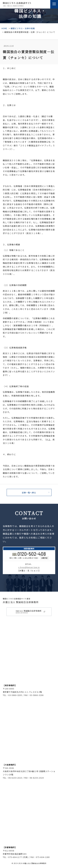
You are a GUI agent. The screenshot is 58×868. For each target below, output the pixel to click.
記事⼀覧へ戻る (29, 493)
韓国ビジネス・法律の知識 (23, 28)
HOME (4, 28)
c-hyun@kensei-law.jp (29, 567)
